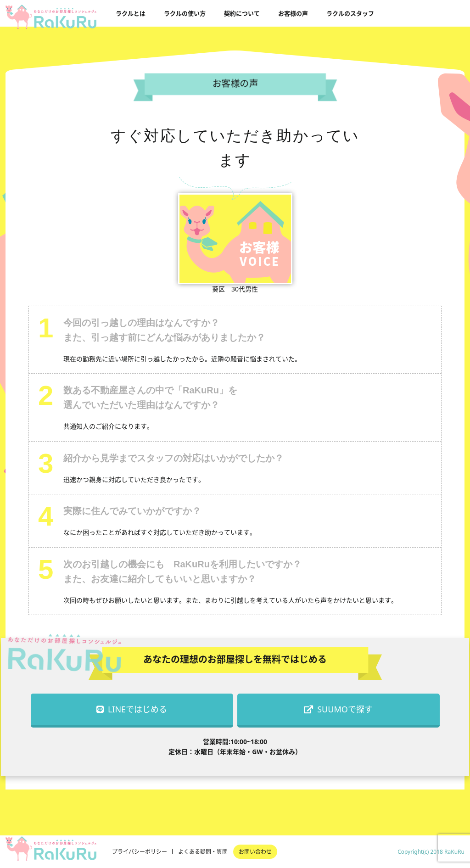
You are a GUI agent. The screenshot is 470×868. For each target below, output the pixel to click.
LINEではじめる (132, 709)
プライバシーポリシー (140, 852)
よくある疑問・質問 (203, 852)
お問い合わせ (255, 852)
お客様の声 (293, 13)
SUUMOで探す (338, 709)
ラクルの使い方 (185, 13)
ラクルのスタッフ (350, 13)
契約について (242, 13)
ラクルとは (131, 13)
